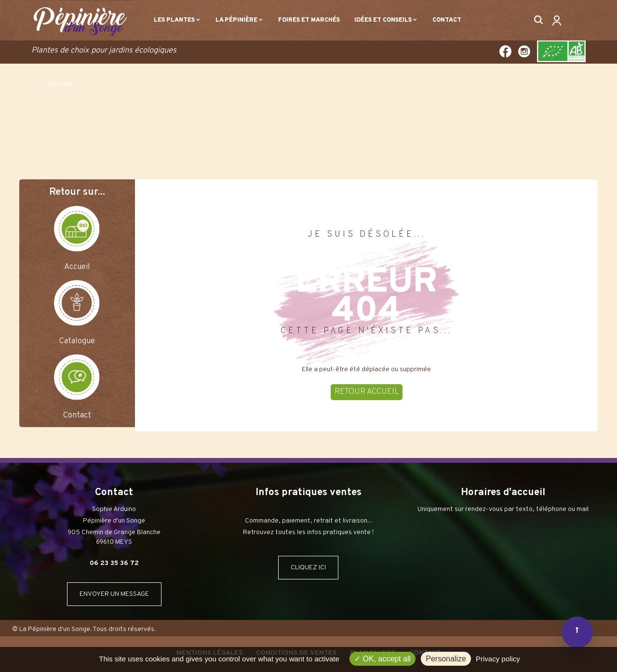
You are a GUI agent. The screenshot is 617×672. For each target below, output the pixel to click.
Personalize (446, 659)
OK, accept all (382, 659)
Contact (77, 416)
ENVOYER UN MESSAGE (114, 594)
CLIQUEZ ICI (308, 568)
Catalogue (77, 341)
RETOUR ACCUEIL (367, 392)
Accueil (77, 267)
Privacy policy (498, 659)
